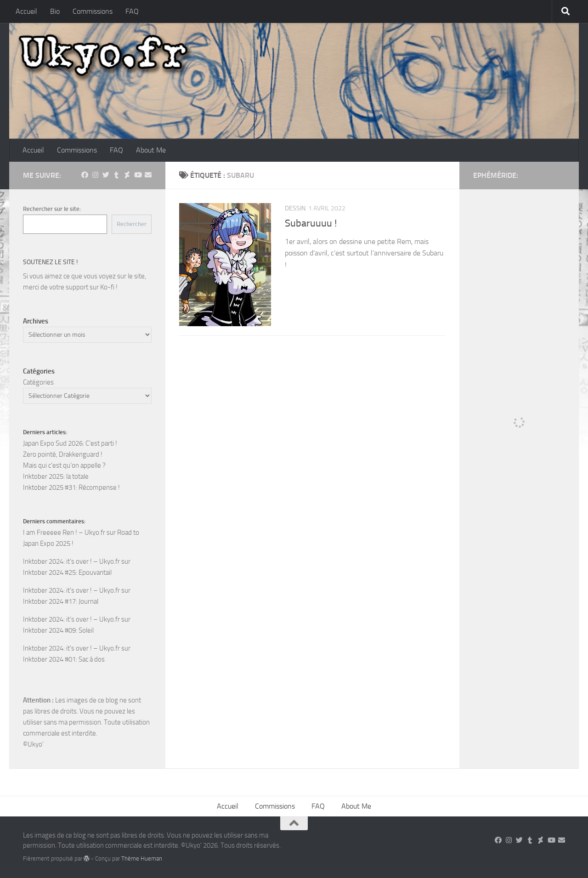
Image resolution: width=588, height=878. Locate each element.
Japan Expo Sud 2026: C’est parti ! (70, 443)
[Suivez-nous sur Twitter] (106, 175)
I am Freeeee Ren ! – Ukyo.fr (64, 532)
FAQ (132, 11)
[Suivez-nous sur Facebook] (85, 175)
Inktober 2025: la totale (56, 476)
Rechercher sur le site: (52, 209)
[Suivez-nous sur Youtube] (138, 175)
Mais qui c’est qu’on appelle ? (64, 465)
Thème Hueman (142, 858)
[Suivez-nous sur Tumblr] (116, 175)
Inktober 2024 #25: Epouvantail (67, 572)
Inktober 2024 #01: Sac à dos (64, 659)
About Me (151, 150)
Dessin (295, 208)
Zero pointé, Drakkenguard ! (63, 454)
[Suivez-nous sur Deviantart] (127, 175)
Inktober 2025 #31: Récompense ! (71, 487)
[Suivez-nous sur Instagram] (95, 175)
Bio (55, 11)
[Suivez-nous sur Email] (148, 175)
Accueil (26, 11)
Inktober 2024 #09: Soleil (58, 630)
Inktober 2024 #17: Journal (61, 601)
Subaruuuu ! (311, 223)
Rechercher (132, 224)
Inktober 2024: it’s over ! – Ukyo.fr (71, 561)
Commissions (93, 11)
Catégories (38, 382)
